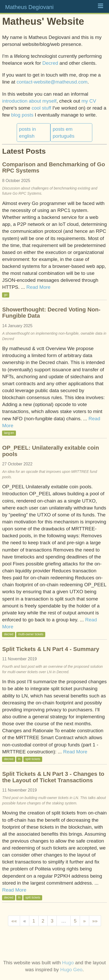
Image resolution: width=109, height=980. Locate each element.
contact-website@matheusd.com (52, 82)
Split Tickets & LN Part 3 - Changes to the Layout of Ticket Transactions (53, 777)
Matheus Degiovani (29, 7)
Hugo (68, 963)
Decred (50, 63)
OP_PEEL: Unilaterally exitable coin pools (51, 451)
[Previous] (25, 921)
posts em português (64, 133)
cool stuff (41, 108)
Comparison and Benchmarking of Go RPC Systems (53, 167)
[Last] (95, 921)
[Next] (84, 921)
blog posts (22, 115)
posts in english (27, 133)
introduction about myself (29, 101)
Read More (38, 287)
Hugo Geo (71, 970)
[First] (14, 921)
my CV (89, 101)
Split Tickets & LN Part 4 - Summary (51, 649)
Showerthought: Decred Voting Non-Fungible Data (51, 313)
